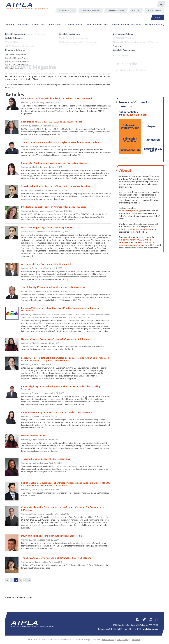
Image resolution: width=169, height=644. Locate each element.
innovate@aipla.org (135, 114)
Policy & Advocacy (155, 24)
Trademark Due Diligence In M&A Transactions (45, 459)
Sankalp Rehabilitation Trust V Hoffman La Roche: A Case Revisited (56, 186)
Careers (136, 11)
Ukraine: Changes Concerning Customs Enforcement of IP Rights (55, 339)
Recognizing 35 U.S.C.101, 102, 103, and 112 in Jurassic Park (52, 122)
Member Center (74, 24)
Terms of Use (108, 640)
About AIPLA (65, 11)
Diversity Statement (91, 11)
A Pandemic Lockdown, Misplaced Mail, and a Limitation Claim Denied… (57, 98)
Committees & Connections (47, 24)
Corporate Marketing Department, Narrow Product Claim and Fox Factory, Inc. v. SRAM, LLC (63, 508)
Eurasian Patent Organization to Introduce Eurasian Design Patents (56, 412)
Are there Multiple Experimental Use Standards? (46, 264)
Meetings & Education (16, 24)
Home (8, 62)
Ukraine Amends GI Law (33, 436)
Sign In (158, 17)
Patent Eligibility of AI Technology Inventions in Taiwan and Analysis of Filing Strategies (61, 388)
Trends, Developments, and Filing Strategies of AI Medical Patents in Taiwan (61, 142)
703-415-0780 (115, 629)
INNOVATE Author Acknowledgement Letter (137, 244)
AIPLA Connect (154, 11)
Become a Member (116, 11)
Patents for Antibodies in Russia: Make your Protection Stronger (55, 163)
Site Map (136, 640)
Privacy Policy (123, 640)
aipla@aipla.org (151, 629)
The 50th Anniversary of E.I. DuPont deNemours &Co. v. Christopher (57, 558)
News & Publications (97, 24)
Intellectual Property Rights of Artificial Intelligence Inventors (54, 207)
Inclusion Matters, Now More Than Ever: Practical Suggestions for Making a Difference (60, 309)
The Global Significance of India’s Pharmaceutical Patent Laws (53, 287)
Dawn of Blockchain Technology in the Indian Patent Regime (52, 536)
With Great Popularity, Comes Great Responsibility (48, 227)
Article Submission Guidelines (131, 70)
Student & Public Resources (127, 24)
